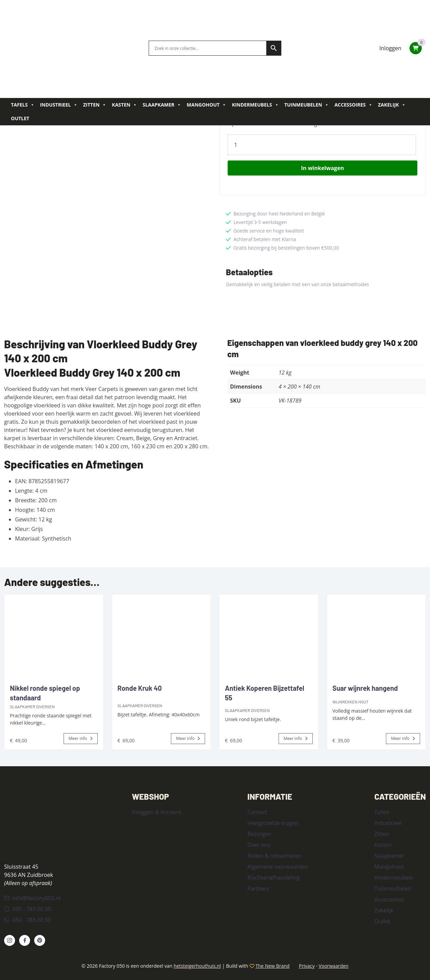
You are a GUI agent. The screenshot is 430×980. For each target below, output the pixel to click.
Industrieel (59, 105)
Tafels (23, 105)
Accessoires (353, 105)
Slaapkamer (162, 105)
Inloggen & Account (157, 812)
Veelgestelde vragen (273, 823)
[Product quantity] (322, 144)
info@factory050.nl (32, 898)
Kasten (124, 105)
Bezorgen (259, 834)
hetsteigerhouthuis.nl (197, 965)
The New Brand (272, 965)
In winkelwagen (323, 168)
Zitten (95, 105)
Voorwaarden (334, 965)
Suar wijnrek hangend (365, 688)
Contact (257, 812)
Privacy (307, 965)
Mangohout (206, 105)
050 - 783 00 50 (28, 909)
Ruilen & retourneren (274, 855)
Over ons (259, 844)
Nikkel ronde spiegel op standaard (45, 692)
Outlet (20, 118)
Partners (258, 888)
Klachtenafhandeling (274, 877)
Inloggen (390, 48)
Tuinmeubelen (307, 105)
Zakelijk (392, 105)
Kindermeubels (255, 105)
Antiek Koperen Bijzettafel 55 (265, 692)
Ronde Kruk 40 (140, 688)
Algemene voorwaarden (278, 866)
